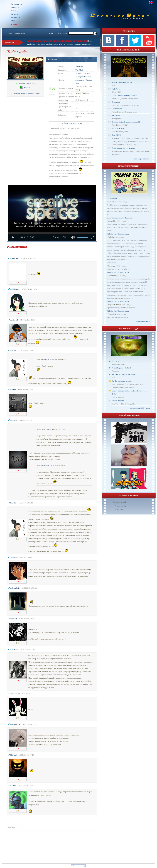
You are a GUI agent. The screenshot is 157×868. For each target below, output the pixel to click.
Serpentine (116, 102)
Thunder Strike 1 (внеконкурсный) (126, 122)
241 (77, 108)
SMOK (47, 360)
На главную (16, 4)
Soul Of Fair (117, 135)
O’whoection (117, 109)
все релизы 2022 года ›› (140, 408)
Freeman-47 (113, 266)
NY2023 (115, 361)
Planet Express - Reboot (121, 368)
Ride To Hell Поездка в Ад (123, 82)
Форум (14, 24)
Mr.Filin (120, 509)
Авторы (14, 14)
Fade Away (116, 89)
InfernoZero (113, 276)
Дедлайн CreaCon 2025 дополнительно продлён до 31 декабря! (57, 41)
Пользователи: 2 (119, 502)
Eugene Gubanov (115, 304)
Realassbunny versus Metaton (123, 148)
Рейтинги (15, 18)
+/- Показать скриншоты (71, 123)
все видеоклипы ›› (142, 159)
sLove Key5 (113, 202)
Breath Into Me (118, 401)
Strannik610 (113, 314)
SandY (46, 465)
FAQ (13, 21)
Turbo (46, 429)
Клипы (14, 11)
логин (10, 33)
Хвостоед (116, 115)
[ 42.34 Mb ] (26, 83)
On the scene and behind (121, 381)
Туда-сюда (86, 73)
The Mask (79, 70)
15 (76, 100)
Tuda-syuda (52, 60)
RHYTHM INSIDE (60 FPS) (123, 374)
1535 (77, 103)
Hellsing (111, 237)
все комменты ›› (143, 321)
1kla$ (78, 73)
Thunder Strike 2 (118, 128)
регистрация (20, 33)
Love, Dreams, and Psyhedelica (124, 95)
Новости (15, 7)
